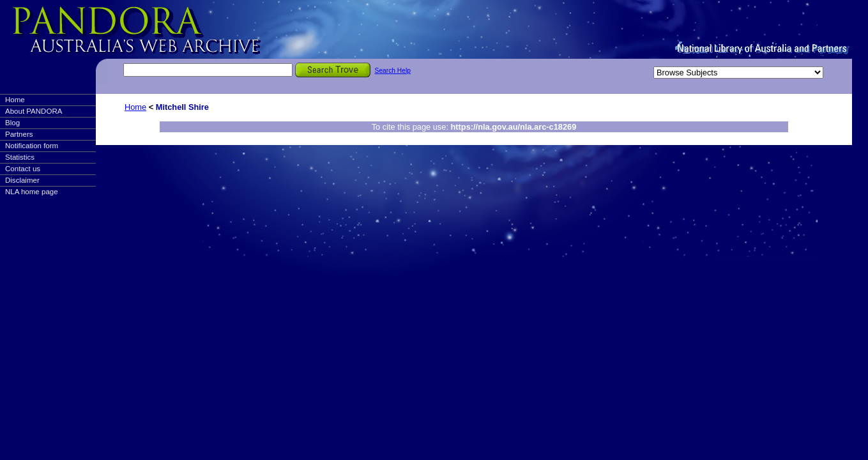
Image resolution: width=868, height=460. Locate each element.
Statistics (20, 157)
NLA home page (32, 192)
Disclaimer (22, 180)
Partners (19, 134)
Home (15, 100)
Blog (12, 123)
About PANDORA (34, 111)
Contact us (23, 169)
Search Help (393, 71)
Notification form (32, 146)
